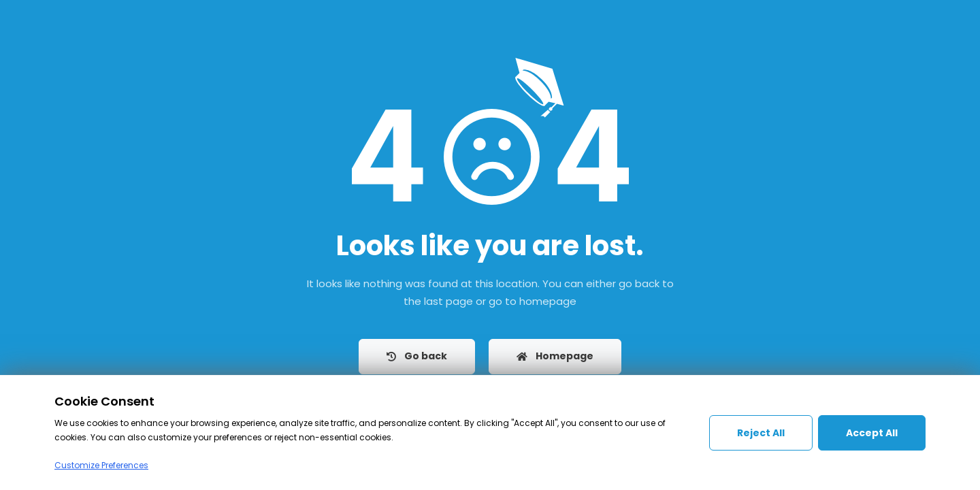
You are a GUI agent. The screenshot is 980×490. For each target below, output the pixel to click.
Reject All (761, 433)
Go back (417, 356)
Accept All (872, 433)
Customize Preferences (101, 465)
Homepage (555, 356)
